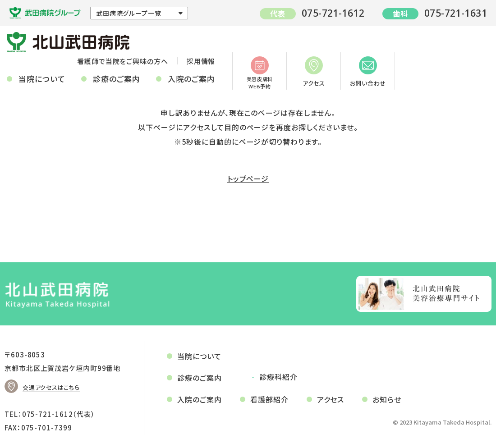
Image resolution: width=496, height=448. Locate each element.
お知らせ (387, 399)
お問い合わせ (368, 72)
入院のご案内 (191, 79)
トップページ (248, 178)
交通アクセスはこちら (51, 387)
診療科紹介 (278, 377)
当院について (42, 79)
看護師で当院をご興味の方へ (123, 61)
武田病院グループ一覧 (129, 13)
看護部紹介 (269, 399)
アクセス (314, 72)
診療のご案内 (117, 79)
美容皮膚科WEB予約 (260, 73)
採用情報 (201, 61)
